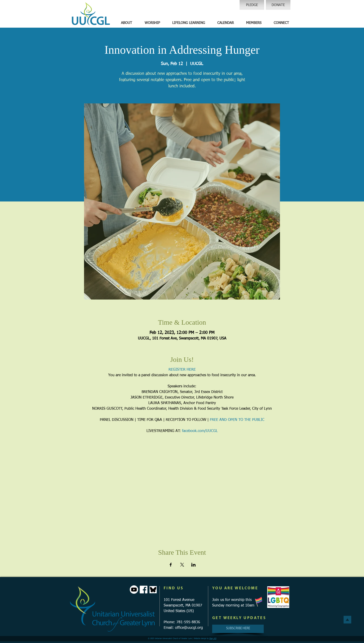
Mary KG (213, 639)
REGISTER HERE (182, 370)
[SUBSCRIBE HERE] (238, 629)
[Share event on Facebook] (171, 565)
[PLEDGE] (252, 5)
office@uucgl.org (189, 628)
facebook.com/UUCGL (200, 431)
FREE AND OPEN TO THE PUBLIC (237, 420)
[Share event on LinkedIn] (193, 565)
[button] (127, 23)
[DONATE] (278, 5)
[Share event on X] (182, 565)
